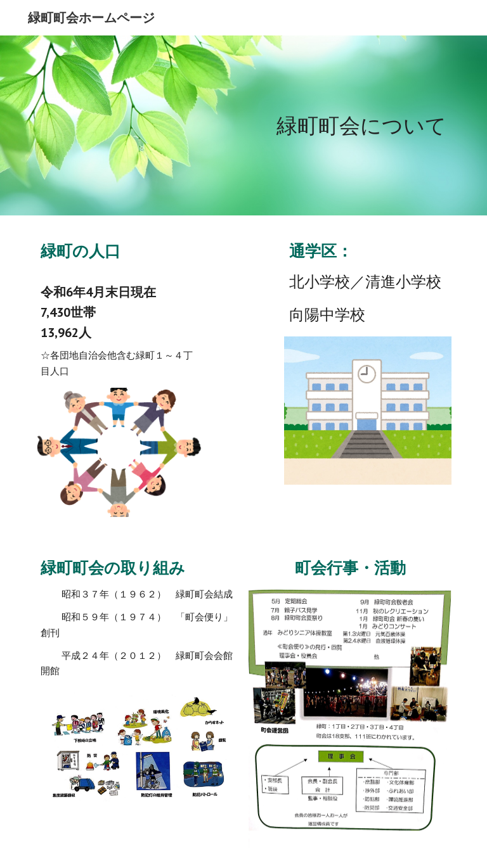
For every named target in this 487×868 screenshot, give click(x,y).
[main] (243, 126)
